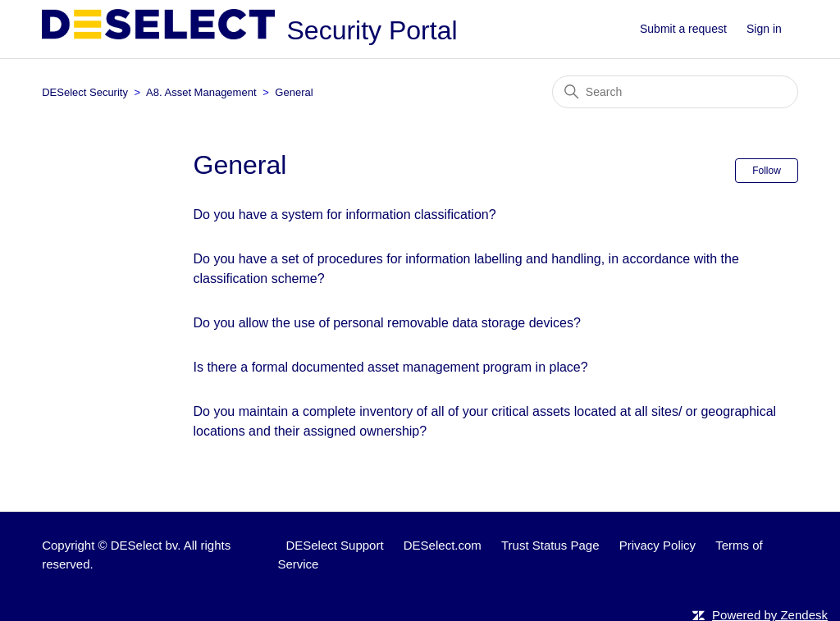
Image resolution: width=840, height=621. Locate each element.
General (294, 92)
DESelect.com (443, 545)
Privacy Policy (657, 545)
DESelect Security (85, 92)
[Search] (675, 92)
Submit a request (683, 29)
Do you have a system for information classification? (345, 215)
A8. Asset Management (201, 92)
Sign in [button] (764, 29)
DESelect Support (334, 545)
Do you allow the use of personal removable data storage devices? (387, 323)
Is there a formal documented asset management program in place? (391, 367)
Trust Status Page (550, 545)
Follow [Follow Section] (767, 171)
